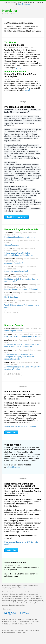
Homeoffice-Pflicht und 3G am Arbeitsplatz (20, 75)
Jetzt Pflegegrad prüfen (17, 217)
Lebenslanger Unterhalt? (14, 331)
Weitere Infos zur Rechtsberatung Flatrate (20, 426)
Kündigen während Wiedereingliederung (20, 237)
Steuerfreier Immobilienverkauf (16, 271)
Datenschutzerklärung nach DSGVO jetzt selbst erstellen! (20, 485)
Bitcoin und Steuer (14, 45)
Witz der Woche (13, 445)
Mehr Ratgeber (13, 374)
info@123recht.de (14, 467)
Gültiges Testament (12, 245)
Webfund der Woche (15, 563)
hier (24, 588)
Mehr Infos (11, 432)
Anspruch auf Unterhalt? (14, 263)
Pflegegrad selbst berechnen (20, 107)
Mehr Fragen (12, 312)
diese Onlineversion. (25, 4)
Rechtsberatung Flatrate (17, 392)
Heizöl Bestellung (11, 297)
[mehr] (19, 68)
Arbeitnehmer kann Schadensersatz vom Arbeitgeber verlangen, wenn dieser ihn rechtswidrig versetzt (20, 357)
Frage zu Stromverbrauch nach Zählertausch (21, 289)
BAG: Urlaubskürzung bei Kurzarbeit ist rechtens (23, 336)
